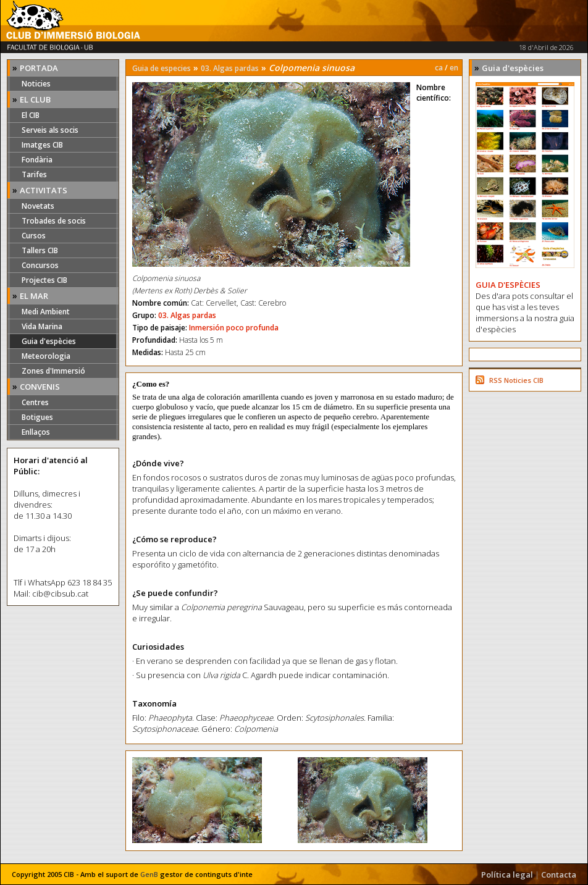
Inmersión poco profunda (234, 328)
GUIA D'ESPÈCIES (508, 285)
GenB (149, 874)
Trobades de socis (54, 221)
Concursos (40, 265)
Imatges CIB (42, 145)
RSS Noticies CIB (516, 380)
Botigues (37, 417)
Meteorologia (46, 356)
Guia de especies (162, 68)
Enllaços (36, 432)
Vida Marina (42, 326)
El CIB (31, 115)
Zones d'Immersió (53, 371)
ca (439, 68)
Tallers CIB (40, 250)
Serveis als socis (50, 130)
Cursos (34, 236)
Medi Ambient (46, 312)
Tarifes (34, 174)
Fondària (37, 160)
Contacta (559, 875)
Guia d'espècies (49, 341)
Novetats (38, 206)
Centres (35, 402)
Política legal (507, 875)
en (454, 68)
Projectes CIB (44, 280)
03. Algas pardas (230, 68)
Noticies (36, 84)
